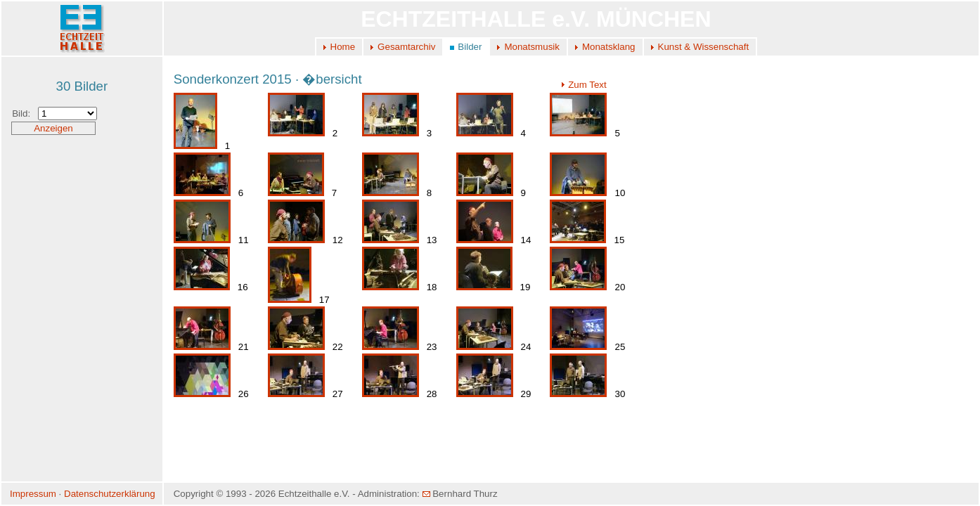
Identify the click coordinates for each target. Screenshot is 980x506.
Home (343, 47)
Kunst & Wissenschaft (704, 47)
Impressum (33, 494)
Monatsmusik (532, 47)
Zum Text (584, 85)
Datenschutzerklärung (110, 494)
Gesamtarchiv (406, 47)
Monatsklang (609, 47)
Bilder (470, 47)
